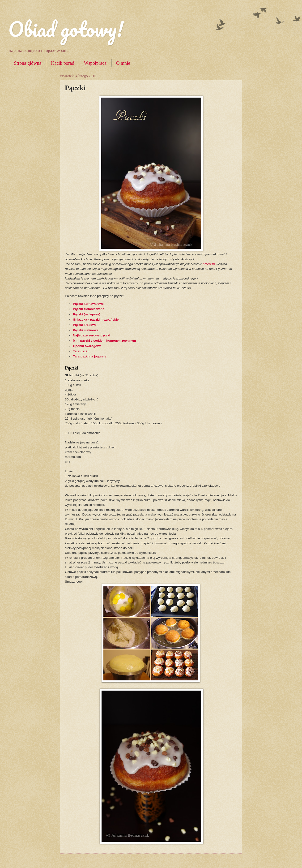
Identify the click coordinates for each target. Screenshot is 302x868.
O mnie (123, 63)
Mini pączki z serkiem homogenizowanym (104, 341)
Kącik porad (63, 63)
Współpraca (95, 63)
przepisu (209, 264)
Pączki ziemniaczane (89, 309)
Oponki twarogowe (87, 346)
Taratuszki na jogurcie (90, 356)
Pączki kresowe (85, 325)
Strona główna (28, 63)
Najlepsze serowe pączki (92, 335)
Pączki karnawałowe (88, 304)
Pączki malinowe (86, 330)
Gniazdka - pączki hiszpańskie (96, 320)
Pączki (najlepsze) (87, 314)
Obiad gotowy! (66, 29)
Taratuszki (81, 351)
